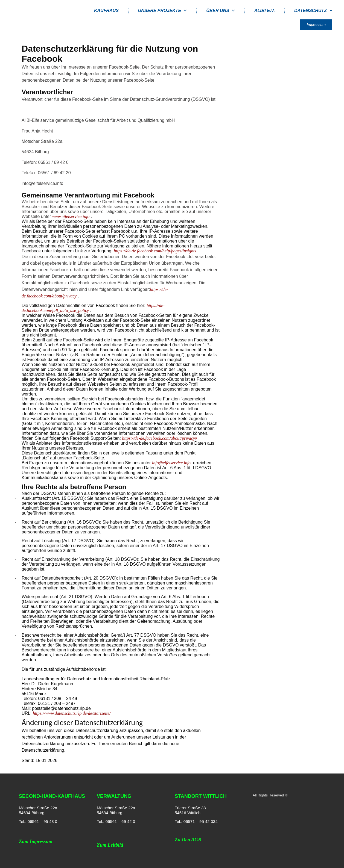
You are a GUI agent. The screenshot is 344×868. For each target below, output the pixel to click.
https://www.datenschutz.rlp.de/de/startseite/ (72, 713)
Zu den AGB (188, 840)
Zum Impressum (36, 842)
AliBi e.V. (265, 11)
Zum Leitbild (110, 845)
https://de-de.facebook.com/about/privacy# (160, 438)
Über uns (221, 11)
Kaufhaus (106, 11)
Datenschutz (313, 11)
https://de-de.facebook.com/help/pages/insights (155, 251)
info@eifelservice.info (171, 463)
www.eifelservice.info (71, 216)
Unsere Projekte (163, 11)
